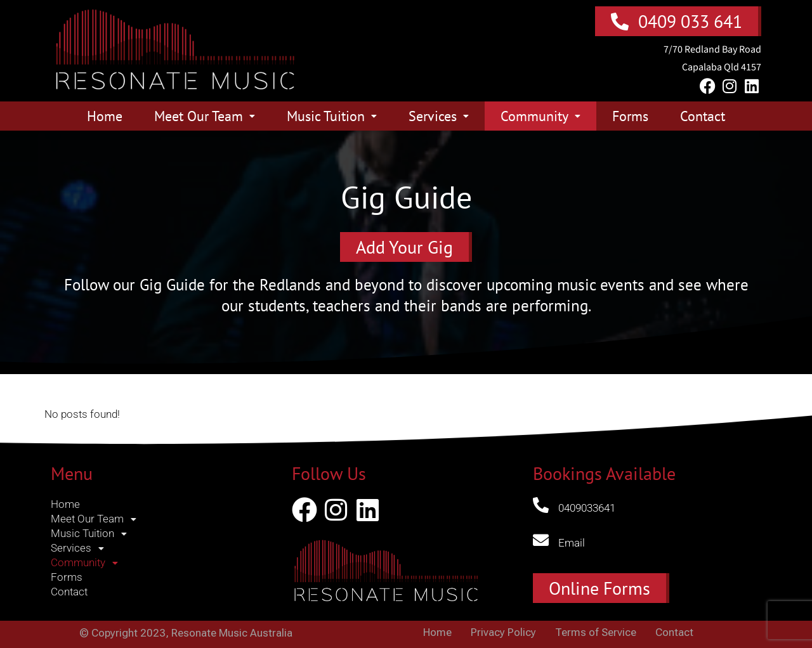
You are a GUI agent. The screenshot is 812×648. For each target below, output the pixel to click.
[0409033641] (541, 505)
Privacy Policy (503, 632)
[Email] (541, 540)
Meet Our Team (205, 116)
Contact (703, 116)
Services (439, 116)
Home (105, 116)
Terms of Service (596, 632)
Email (572, 543)
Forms (630, 116)
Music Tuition (332, 116)
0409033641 (587, 508)
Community (540, 116)
